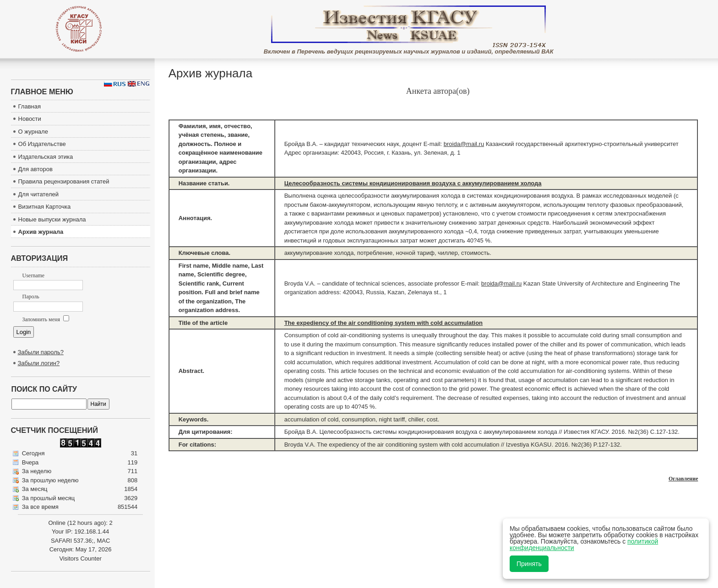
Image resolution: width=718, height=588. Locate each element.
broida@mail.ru (464, 144)
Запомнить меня (46, 319)
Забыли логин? (39, 363)
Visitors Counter (80, 558)
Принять (529, 564)
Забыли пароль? (41, 352)
